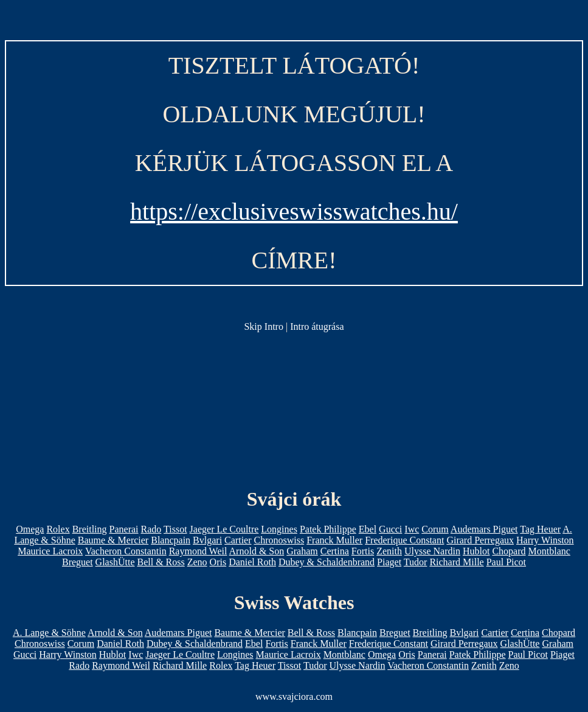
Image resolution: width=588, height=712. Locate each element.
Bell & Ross (161, 562)
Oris (218, 562)
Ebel (368, 529)
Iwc (412, 529)
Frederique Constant (404, 540)
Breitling (90, 529)
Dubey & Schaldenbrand (327, 562)
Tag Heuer (540, 529)
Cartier (238, 540)
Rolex (58, 529)
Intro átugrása (317, 326)
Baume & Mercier (113, 540)
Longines (279, 529)
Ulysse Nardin (432, 551)
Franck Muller (334, 540)
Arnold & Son (257, 551)
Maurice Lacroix (50, 551)
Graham (302, 551)
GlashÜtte (115, 562)
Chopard (509, 551)
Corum (435, 529)
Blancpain (171, 540)
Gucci (390, 529)
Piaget (389, 562)
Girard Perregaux (480, 540)
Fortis (363, 551)
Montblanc (549, 551)
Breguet (78, 562)
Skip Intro (263, 326)
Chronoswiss (279, 540)
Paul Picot (506, 562)
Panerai (124, 529)
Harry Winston (545, 540)
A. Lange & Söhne (49, 633)
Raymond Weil (198, 551)
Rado (151, 529)
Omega (30, 529)
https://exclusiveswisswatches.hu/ (294, 211)
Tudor (416, 562)
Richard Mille (456, 562)
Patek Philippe (328, 529)
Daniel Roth (252, 562)
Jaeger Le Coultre (224, 529)
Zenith (389, 551)
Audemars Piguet (484, 529)
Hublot (476, 551)
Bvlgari (207, 540)
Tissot (175, 529)
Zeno (197, 562)
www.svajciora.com (294, 696)
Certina (335, 551)
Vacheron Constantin (126, 551)
